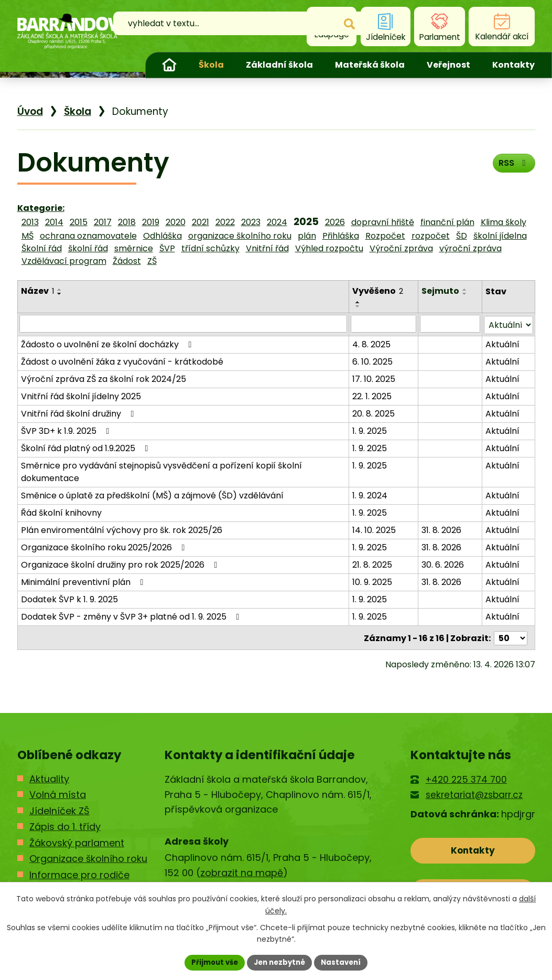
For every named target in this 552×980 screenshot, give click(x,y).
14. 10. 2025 (375, 529)
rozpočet (431, 236)
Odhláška (163, 236)
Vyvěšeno (378, 291)
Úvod (169, 65)
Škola (211, 65)
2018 (127, 222)
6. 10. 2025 (373, 361)
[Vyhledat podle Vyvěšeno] (384, 324)
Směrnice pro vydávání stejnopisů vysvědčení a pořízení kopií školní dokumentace (161, 471)
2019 (151, 222)
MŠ (28, 236)
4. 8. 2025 (372, 343)
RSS (511, 166)
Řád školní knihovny (61, 512)
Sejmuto (441, 291)
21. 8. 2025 (373, 564)
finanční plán (447, 222)
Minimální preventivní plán (84, 581)
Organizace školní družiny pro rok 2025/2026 (121, 564)
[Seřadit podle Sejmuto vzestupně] (466, 290)
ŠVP (167, 248)
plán (307, 236)
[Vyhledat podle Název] (183, 324)
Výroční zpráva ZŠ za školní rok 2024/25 (104, 378)
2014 (54, 222)
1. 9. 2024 (370, 494)
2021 (201, 222)
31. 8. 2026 (442, 529)
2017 (103, 222)
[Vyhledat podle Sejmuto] (450, 324)
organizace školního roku (240, 236)
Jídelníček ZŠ (59, 808)
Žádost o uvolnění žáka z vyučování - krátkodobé (122, 361)
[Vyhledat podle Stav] (508, 324)
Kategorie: (41, 208)
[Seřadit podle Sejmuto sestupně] (466, 294)
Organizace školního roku (88, 856)
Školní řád (42, 248)
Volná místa (58, 792)
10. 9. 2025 (373, 581)
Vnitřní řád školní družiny (79, 413)
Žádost (127, 261)
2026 (335, 222)
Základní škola (279, 65)
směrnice (134, 248)
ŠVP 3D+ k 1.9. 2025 (67, 430)
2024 (277, 222)
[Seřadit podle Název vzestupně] (60, 290)
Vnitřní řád (267, 248)
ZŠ (152, 261)
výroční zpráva (470, 248)
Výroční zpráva (401, 248)
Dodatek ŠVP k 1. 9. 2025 (69, 598)
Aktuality (49, 776)
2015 (79, 222)
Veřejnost (448, 65)
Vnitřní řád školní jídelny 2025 (81, 395)
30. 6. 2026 (443, 564)
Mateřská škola (370, 65)
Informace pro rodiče (79, 872)
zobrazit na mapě (242, 870)
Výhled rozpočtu (329, 248)
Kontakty (513, 65)
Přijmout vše (211, 962)
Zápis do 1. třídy (65, 824)
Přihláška (341, 236)
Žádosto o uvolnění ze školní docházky (108, 343)
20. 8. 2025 (374, 413)
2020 (176, 222)
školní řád (88, 248)
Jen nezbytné (280, 962)
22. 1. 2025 (372, 395)
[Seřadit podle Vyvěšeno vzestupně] (359, 302)
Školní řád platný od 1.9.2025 (86, 447)
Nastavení (345, 962)
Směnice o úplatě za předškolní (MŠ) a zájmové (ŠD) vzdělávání (152, 494)
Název (37, 291)
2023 (251, 222)
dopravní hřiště (383, 222)
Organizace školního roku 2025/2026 (105, 546)
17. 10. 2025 (374, 378)
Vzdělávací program (64, 261)
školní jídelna (500, 236)
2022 (225, 222)
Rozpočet (385, 236)
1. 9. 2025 (370, 430)
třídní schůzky (210, 248)
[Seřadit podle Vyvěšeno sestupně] (359, 306)
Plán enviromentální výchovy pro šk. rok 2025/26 (122, 529)
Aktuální (502, 343)
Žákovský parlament (77, 840)
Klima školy (504, 222)
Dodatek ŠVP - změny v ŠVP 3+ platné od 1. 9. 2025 (132, 616)
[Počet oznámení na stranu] (511, 636)
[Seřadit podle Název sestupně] (60, 294)
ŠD (462, 236)
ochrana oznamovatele (88, 236)
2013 (30, 222)
